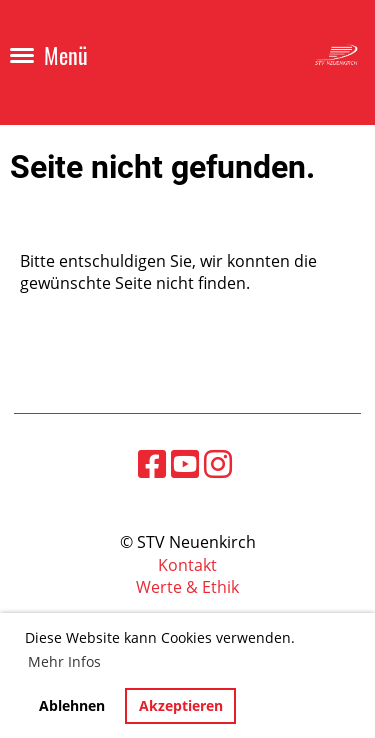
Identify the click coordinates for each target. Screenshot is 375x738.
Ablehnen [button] (72, 705)
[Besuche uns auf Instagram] (218, 463)
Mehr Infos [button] (64, 661)
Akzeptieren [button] (181, 705)
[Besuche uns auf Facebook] (152, 463)
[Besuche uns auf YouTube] (185, 463)
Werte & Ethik (187, 587)
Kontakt (187, 565)
